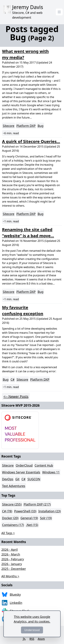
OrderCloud (24, 465)
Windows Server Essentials (21, 472)
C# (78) (7, 511)
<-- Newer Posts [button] (16, 396)
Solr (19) (46, 518)
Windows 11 (51, 472)
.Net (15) (32, 525)
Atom (41, 639)
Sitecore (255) (12, 504)
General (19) (29, 518)
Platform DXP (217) (37, 504)
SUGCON (34, 479)
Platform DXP (26, 126)
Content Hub (44, 465)
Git (17, 479)
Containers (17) (13, 525)
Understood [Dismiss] (32, 630)
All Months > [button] (10, 576)
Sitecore (9, 126)
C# (13, 379)
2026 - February (13, 559)
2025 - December (14, 569)
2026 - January (12, 564)
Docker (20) (10, 518)
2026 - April (10, 550)
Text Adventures (14, 486)
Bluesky (15, 594)
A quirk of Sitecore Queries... (31, 141)
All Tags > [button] (8, 533)
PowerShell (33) (25, 511)
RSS (32, 639)
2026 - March (11, 554)
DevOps (8, 479)
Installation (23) (50, 511)
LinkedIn (16, 603)
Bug (40, 126)
